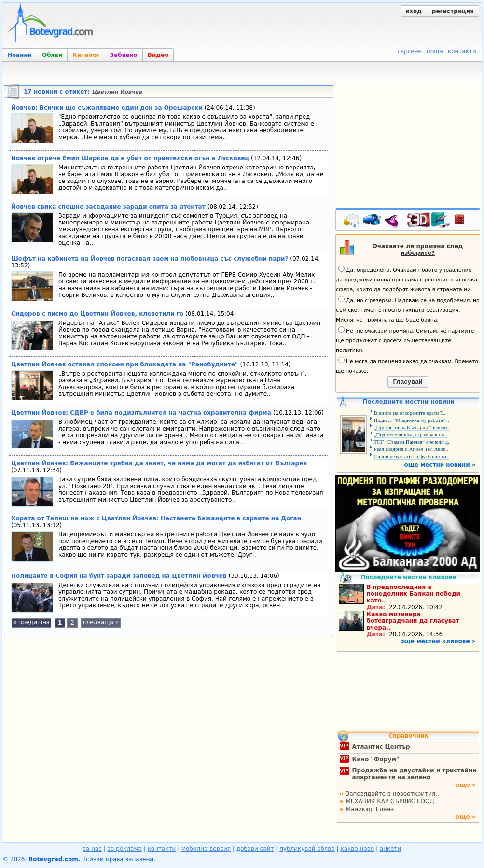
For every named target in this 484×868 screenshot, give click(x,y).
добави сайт (255, 849)
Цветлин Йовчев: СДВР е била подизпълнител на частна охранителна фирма (142, 413)
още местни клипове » (438, 641)
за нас (92, 849)
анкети (391, 849)
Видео (158, 55)
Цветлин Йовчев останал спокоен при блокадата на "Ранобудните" (125, 364)
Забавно (124, 55)
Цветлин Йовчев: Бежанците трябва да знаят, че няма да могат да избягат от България (159, 463)
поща (435, 51)
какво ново (357, 849)
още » (466, 785)
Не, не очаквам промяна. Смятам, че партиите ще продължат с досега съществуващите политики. (405, 340)
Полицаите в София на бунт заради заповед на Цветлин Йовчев (120, 576)
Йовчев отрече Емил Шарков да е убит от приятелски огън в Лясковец (130, 158)
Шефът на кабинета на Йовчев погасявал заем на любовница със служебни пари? (150, 259)
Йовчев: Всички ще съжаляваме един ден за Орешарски (107, 108)
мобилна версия (206, 849)
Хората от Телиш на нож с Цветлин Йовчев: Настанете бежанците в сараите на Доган (156, 518)
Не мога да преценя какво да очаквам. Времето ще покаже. (407, 365)
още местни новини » (440, 465)
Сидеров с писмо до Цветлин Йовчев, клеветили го (97, 314)
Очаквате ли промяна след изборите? (418, 250)
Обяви (52, 55)
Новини (20, 55)
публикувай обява (307, 849)
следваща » (101, 622)
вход (414, 11)
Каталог (86, 55)
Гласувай (408, 382)
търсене (409, 51)
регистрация (453, 11)
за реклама (125, 849)
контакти (462, 51)
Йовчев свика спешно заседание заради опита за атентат (109, 207)
